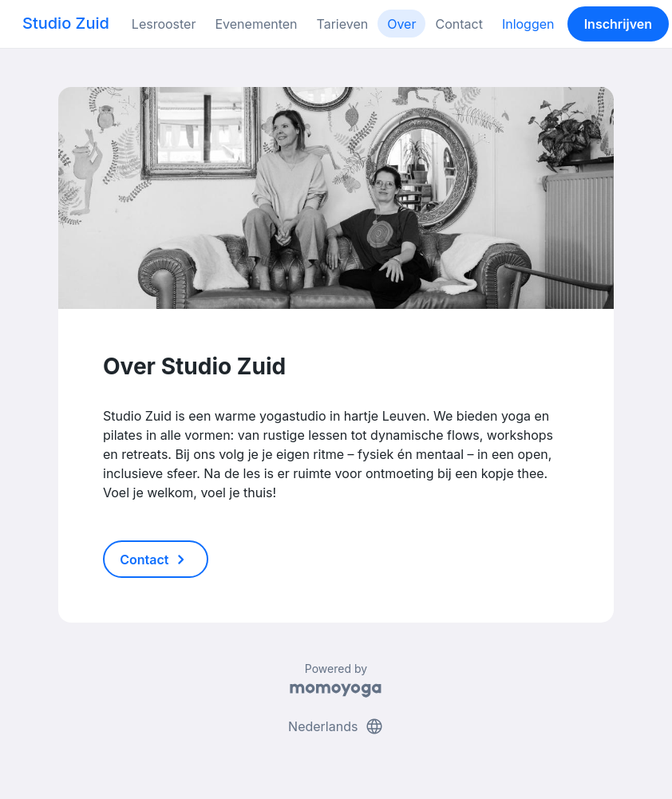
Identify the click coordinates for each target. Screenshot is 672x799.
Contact (459, 24)
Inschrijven (618, 24)
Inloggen (528, 24)
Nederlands (336, 726)
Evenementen (256, 24)
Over (401, 24)
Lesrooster (164, 24)
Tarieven (343, 24)
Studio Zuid (66, 23)
